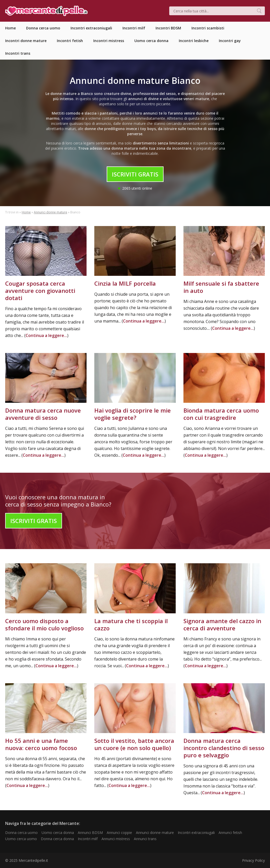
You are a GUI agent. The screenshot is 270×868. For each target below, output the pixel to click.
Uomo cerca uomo (21, 839)
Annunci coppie (119, 833)
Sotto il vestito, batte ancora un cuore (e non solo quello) (134, 744)
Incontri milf (88, 839)
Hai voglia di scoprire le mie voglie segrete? (133, 414)
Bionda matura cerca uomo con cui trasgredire (221, 414)
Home (26, 212)
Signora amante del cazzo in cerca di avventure (222, 624)
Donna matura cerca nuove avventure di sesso (43, 414)
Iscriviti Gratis (135, 174)
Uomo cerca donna (58, 833)
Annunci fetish (230, 833)
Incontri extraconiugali (196, 833)
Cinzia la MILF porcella (125, 283)
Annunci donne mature (51, 212)
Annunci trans (145, 839)
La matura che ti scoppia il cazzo (131, 624)
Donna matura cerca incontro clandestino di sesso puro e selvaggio (224, 748)
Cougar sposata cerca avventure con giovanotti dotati (40, 291)
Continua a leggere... (46, 335)
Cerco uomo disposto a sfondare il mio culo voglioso (44, 624)
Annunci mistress (116, 839)
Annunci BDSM (90, 833)
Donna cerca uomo (21, 833)
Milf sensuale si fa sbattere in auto (221, 287)
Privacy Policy (253, 860)
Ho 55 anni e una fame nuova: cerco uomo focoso (41, 744)
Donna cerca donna (57, 839)
